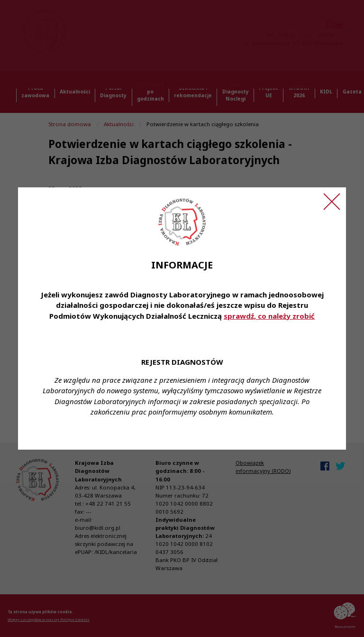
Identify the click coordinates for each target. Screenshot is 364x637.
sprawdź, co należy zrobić (269, 316)
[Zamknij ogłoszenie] (332, 202)
